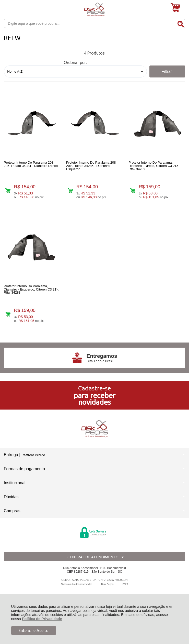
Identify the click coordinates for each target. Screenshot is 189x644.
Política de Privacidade (42, 619)
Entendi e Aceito (33, 630)
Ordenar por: (75, 63)
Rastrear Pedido (33, 460)
